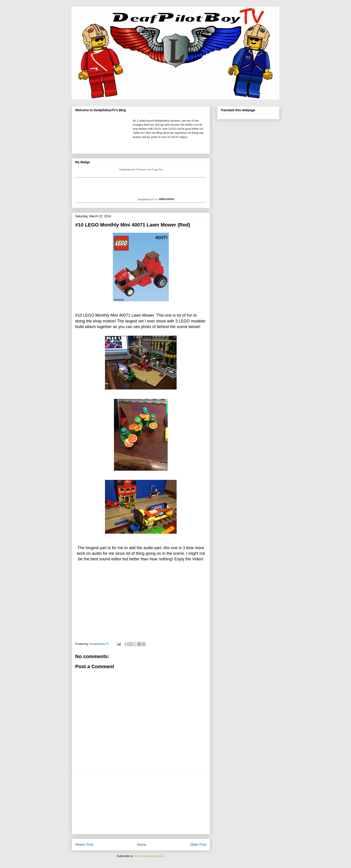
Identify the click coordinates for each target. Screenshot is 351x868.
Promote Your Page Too (150, 170)
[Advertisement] (141, 803)
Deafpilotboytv (127, 170)
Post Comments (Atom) (150, 856)
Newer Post (84, 845)
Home (142, 845)
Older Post (198, 845)
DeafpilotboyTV (146, 199)
